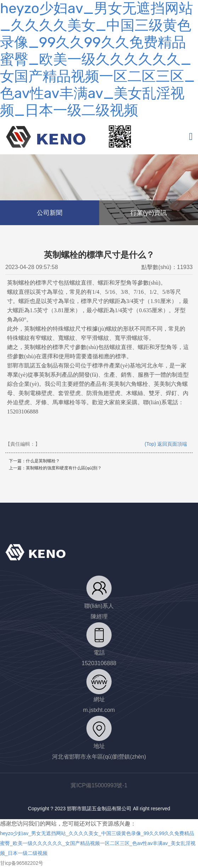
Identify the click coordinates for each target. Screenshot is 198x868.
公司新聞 (50, 213)
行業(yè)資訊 (149, 213)
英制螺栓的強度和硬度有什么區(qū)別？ (64, 468)
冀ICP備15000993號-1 (99, 785)
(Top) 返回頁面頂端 (166, 444)
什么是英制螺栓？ (43, 461)
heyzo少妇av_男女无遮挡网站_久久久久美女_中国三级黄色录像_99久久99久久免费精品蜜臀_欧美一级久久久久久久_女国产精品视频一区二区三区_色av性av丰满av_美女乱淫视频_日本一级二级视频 (97, 59)
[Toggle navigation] (191, 136)
